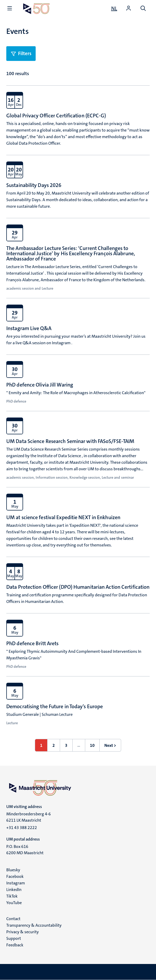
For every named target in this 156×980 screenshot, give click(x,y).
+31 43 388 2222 (22, 828)
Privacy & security (23, 932)
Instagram (16, 883)
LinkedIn (14, 890)
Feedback (15, 945)
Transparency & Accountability (34, 925)
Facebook (15, 876)
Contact (13, 919)
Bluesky (13, 870)
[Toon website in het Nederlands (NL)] (114, 8)
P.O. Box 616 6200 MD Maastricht (25, 850)
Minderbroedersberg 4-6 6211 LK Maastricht (29, 817)
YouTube (14, 903)
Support (14, 938)
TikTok (12, 896)
